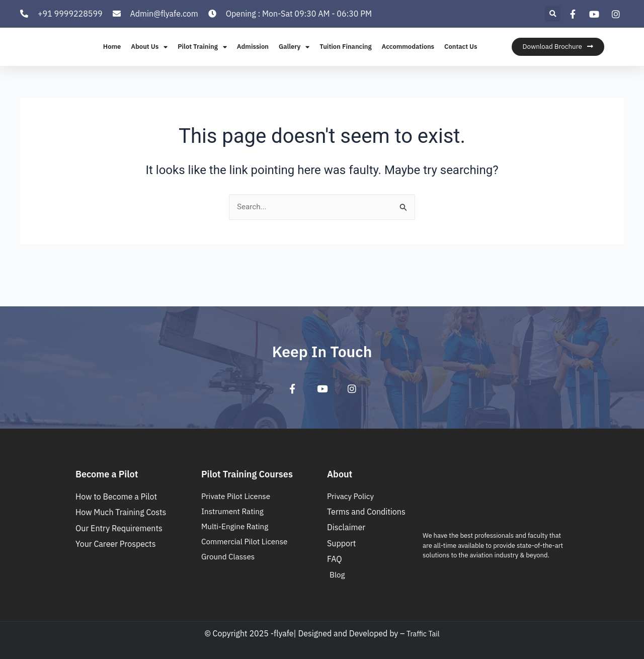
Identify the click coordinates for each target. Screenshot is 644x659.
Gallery (294, 59)
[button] (553, 14)
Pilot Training (202, 59)
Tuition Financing (345, 59)
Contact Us (461, 59)
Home (112, 59)
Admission (253, 59)
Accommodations (408, 59)
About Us (149, 59)
